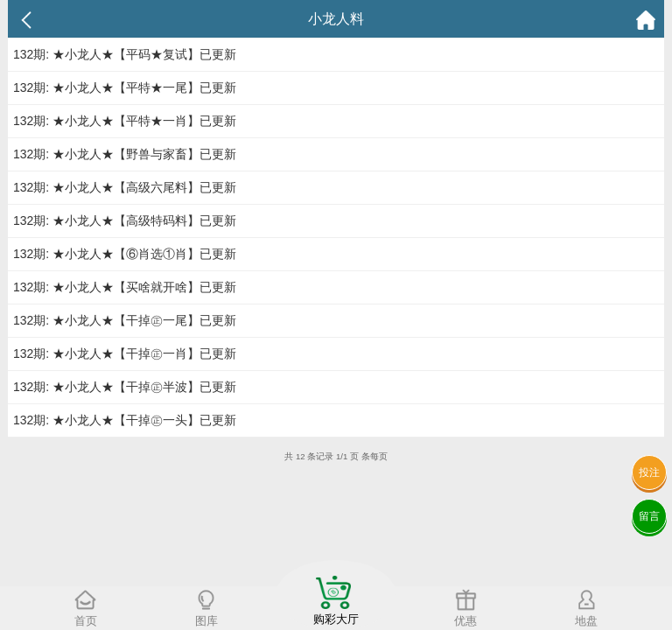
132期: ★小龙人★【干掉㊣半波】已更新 (125, 387)
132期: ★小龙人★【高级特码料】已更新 (125, 220)
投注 (649, 472)
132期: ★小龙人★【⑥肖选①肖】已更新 (125, 254)
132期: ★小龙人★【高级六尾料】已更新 (125, 187)
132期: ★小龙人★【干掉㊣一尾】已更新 (125, 320)
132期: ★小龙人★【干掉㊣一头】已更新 (125, 420)
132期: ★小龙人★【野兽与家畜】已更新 (125, 154)
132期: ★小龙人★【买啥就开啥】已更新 (125, 287)
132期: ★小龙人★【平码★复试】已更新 (125, 54)
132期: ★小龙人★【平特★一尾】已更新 (125, 87)
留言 (649, 516)
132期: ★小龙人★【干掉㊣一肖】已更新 (125, 353)
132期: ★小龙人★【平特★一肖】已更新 (125, 121)
